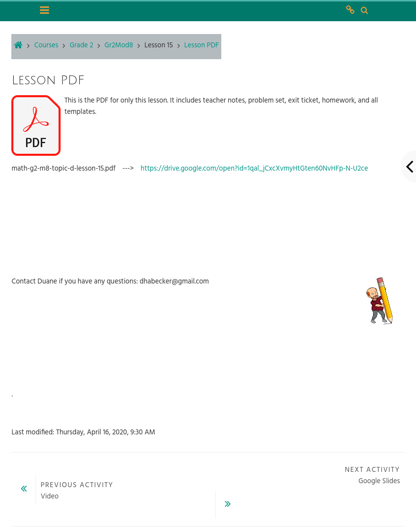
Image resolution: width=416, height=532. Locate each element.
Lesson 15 (159, 46)
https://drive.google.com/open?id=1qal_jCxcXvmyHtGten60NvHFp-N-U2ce (254, 169)
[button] (364, 11)
